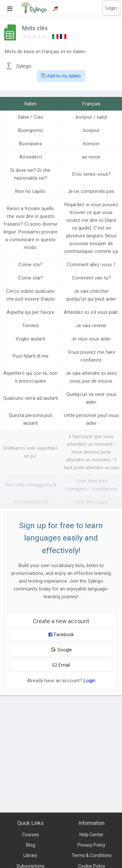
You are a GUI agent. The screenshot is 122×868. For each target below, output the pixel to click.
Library (30, 855)
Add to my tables (61, 76)
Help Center (91, 835)
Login (111, 8)
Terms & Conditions (92, 855)
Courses (31, 835)
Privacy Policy (91, 845)
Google (61, 650)
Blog (31, 845)
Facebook (61, 635)
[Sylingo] (34, 8)
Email (61, 665)
